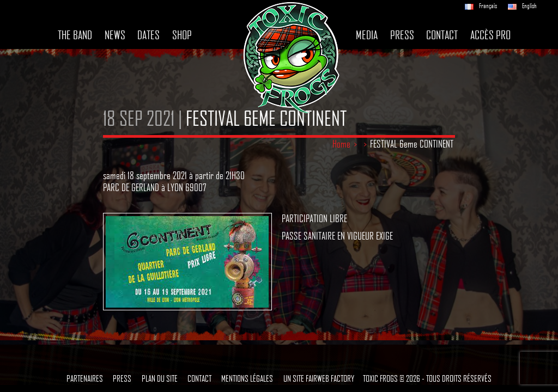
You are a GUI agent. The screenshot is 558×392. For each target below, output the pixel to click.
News (115, 35)
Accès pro (490, 35)
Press (402, 35)
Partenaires (85, 378)
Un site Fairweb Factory (319, 378)
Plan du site (160, 378)
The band (75, 35)
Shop (182, 35)
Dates (148, 35)
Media (367, 35)
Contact (442, 35)
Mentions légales (247, 378)
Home (341, 144)
